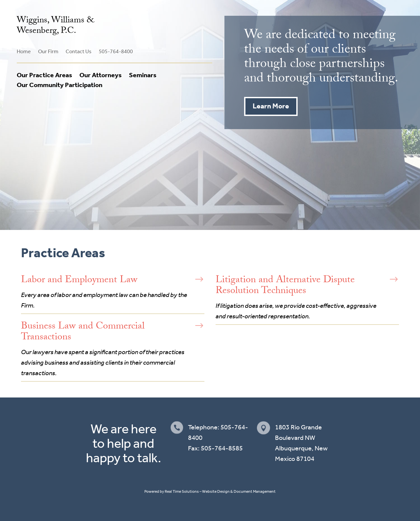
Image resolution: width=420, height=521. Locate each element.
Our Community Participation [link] (60, 85)
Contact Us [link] (79, 51)
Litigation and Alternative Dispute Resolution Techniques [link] (285, 286)
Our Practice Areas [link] (44, 75)
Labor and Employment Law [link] (79, 281)
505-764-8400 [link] (116, 51)
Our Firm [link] (48, 51)
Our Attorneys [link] (101, 75)
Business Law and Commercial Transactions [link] (83, 332)
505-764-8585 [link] (222, 448)
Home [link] (24, 51)
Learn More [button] (271, 106)
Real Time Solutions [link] (182, 491)
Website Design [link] (216, 491)
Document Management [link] (255, 491)
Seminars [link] (143, 75)
